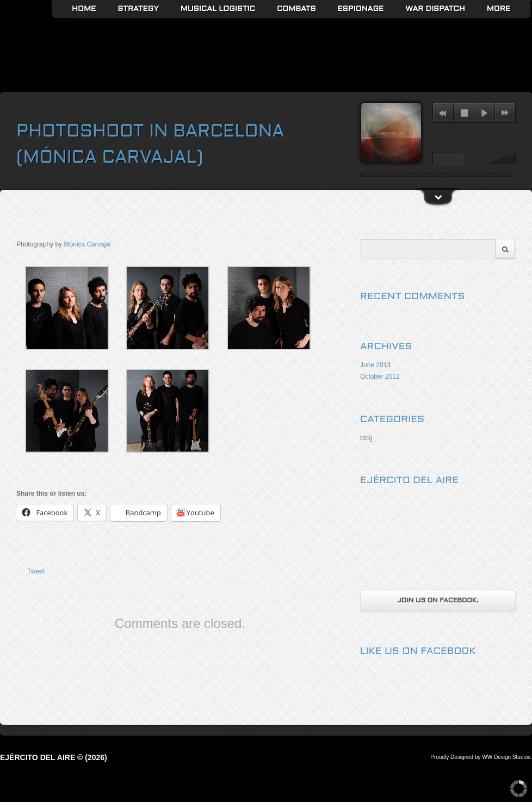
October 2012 (380, 377)
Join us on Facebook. (438, 601)
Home (84, 9)
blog (366, 438)
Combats (296, 9)
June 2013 (375, 365)
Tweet (36, 571)
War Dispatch (435, 9)
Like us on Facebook (418, 652)
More (499, 9)
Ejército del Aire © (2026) (54, 757)
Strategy (138, 9)
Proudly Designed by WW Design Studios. (481, 757)
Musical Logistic (218, 9)
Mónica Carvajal (87, 244)
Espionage (361, 9)
